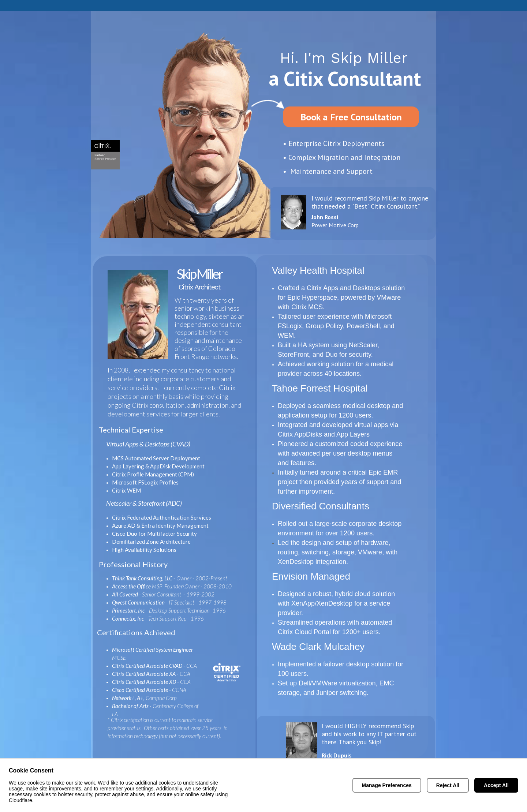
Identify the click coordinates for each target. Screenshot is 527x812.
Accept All (496, 785)
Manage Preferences (387, 785)
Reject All (448, 785)
